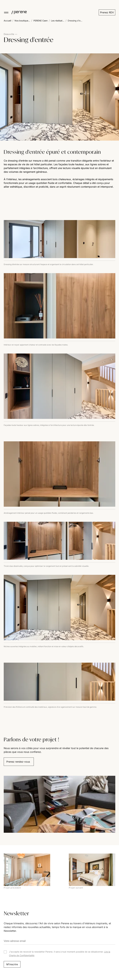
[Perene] (18, 12)
